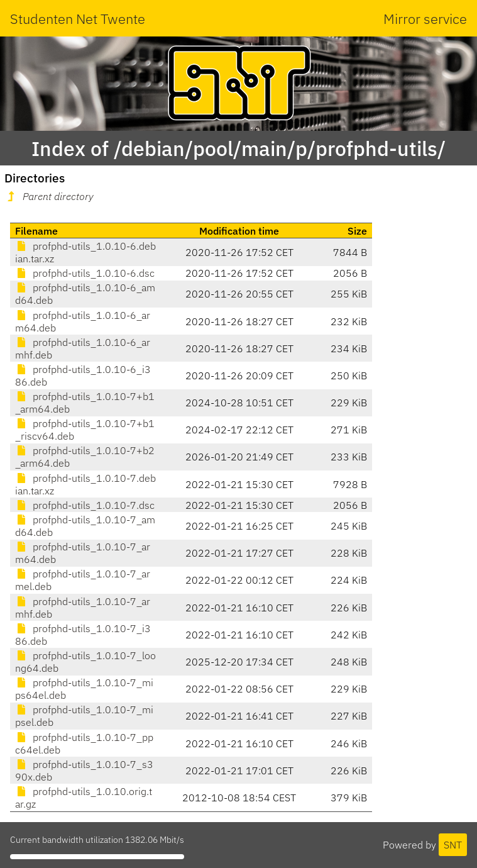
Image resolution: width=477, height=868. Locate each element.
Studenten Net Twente (78, 19)
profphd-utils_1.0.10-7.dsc (85, 505)
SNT (453, 845)
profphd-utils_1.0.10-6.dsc (85, 273)
